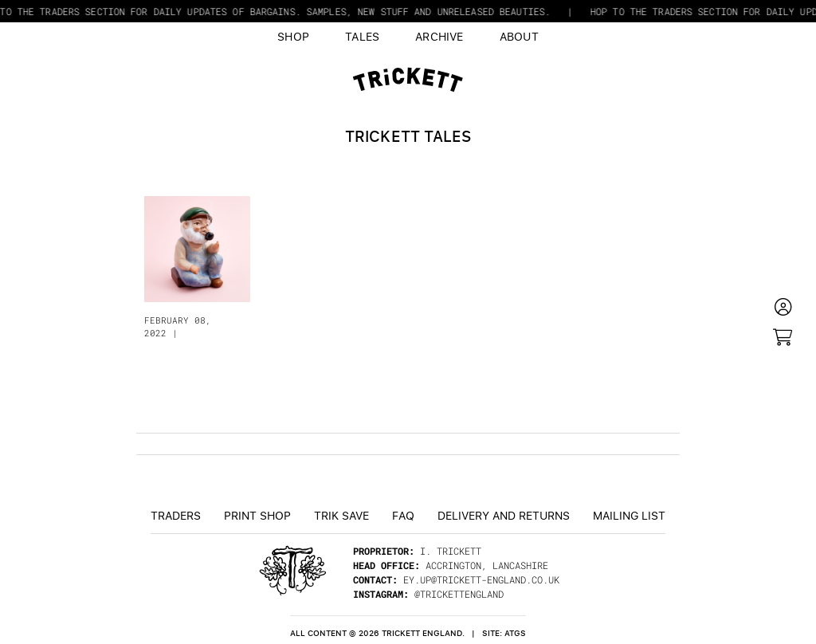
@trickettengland (459, 594)
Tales (362, 36)
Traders (176, 515)
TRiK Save (341, 515)
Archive (439, 36)
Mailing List (629, 515)
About (519, 36)
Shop (293, 36)
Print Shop (257, 515)
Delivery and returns (504, 515)
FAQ (403, 515)
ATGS (515, 633)
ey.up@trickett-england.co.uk (481, 579)
